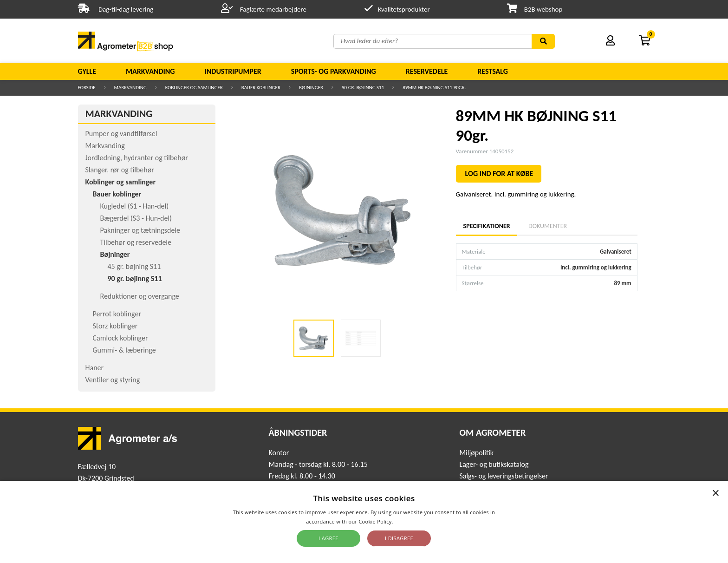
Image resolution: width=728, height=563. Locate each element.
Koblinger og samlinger (194, 88)
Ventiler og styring (113, 380)
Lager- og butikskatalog (494, 464)
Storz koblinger (115, 326)
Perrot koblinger (117, 314)
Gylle (87, 71)
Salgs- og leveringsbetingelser (504, 476)
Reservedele (427, 71)
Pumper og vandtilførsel (121, 134)
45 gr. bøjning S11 (134, 266)
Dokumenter (548, 226)
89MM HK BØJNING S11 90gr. (434, 88)
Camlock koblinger (120, 338)
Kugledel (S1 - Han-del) (135, 206)
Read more (408, 521)
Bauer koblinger (261, 88)
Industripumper (233, 71)
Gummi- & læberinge (124, 350)
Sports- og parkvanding (334, 71)
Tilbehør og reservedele (136, 242)
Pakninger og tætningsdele (140, 230)
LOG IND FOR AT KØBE (499, 173)
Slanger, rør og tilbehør (120, 170)
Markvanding (150, 71)
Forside (87, 88)
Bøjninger (311, 88)
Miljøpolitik (476, 453)
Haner (95, 368)
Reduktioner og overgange (140, 296)
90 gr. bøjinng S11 (363, 88)
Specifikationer (487, 226)
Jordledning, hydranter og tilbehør (137, 158)
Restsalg (493, 71)
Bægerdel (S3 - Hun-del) (136, 218)
